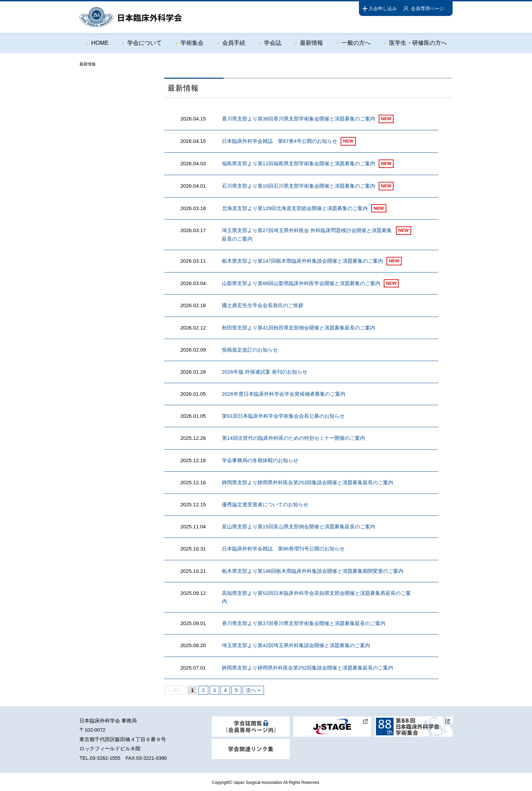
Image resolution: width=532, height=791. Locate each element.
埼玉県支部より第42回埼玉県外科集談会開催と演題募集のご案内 (296, 644)
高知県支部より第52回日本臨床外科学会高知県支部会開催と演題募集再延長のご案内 (316, 596)
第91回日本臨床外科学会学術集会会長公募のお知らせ (283, 416)
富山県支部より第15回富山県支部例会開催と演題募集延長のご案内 (299, 526)
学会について (145, 43)
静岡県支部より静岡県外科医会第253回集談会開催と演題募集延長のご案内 (308, 482)
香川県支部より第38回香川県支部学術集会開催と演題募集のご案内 (299, 119)
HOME (100, 43)
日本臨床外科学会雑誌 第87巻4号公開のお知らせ (280, 141)
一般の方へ (356, 43)
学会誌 (273, 43)
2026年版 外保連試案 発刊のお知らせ (265, 371)
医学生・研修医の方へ (418, 43)
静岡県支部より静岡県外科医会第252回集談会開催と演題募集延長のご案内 (308, 666)
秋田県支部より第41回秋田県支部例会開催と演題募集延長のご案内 (299, 327)
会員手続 (234, 43)
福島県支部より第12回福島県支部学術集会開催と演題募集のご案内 (299, 163)
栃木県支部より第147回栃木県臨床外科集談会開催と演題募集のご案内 (302, 260)
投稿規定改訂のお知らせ (250, 349)
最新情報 (311, 43)
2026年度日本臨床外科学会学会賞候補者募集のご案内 (283, 393)
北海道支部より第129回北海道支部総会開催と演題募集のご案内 (295, 208)
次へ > (253, 689)
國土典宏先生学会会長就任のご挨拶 (263, 305)
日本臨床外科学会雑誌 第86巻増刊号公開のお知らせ (283, 548)
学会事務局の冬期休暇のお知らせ (260, 460)
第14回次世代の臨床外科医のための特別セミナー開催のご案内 (293, 438)
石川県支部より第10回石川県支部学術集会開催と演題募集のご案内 (299, 186)
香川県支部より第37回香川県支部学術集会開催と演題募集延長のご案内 (304, 622)
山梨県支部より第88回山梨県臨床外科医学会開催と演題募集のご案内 (301, 283)
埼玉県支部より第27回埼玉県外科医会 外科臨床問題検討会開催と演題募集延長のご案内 (307, 234)
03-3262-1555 (105, 757)
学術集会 (192, 43)
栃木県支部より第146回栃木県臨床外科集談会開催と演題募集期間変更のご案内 (313, 570)
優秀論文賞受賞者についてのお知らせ (265, 504)
